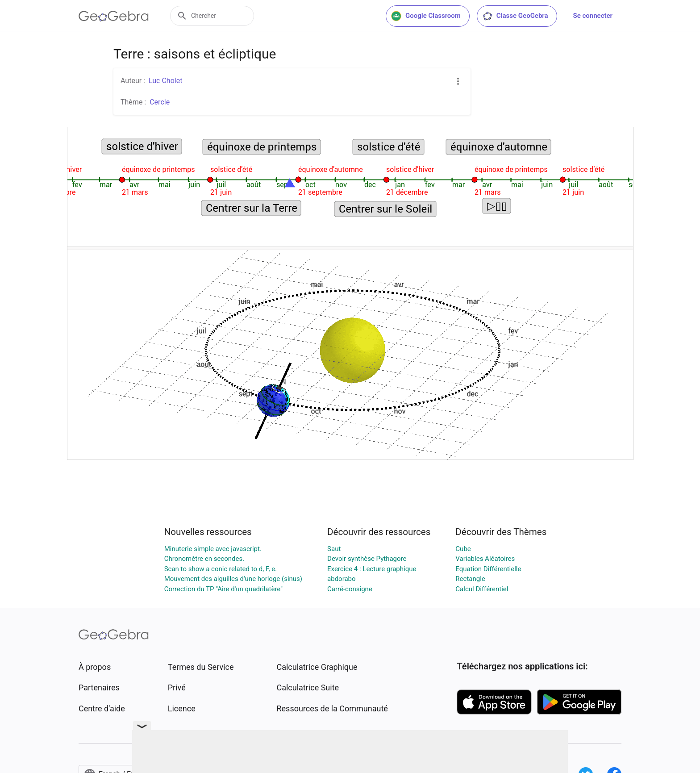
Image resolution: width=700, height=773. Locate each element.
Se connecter (593, 16)
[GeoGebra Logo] (114, 16)
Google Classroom (426, 16)
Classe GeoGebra (515, 16)
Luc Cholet (165, 81)
